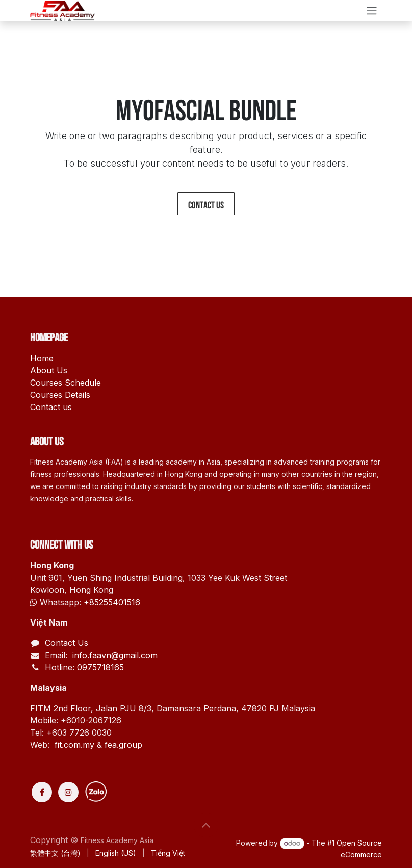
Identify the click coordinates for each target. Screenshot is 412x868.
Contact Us (67, 643)
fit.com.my (74, 745)
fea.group (123, 745)
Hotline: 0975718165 (84, 667)
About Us (49, 370)
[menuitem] (55, 853)
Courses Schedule (66, 383)
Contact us (206, 204)
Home (42, 358)
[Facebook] (42, 792)
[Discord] (134, 792)
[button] (206, 825)
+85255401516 (112, 602)
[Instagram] (68, 792)
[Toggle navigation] (372, 10)
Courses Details (60, 395)
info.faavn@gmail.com (114, 655)
